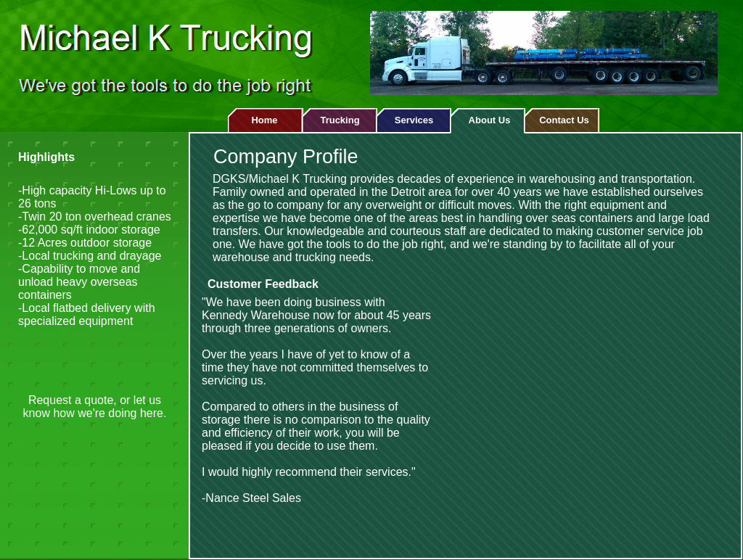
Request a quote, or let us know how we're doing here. (95, 407)
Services (414, 120)
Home (264, 120)
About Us (490, 120)
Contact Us (564, 120)
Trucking (340, 120)
